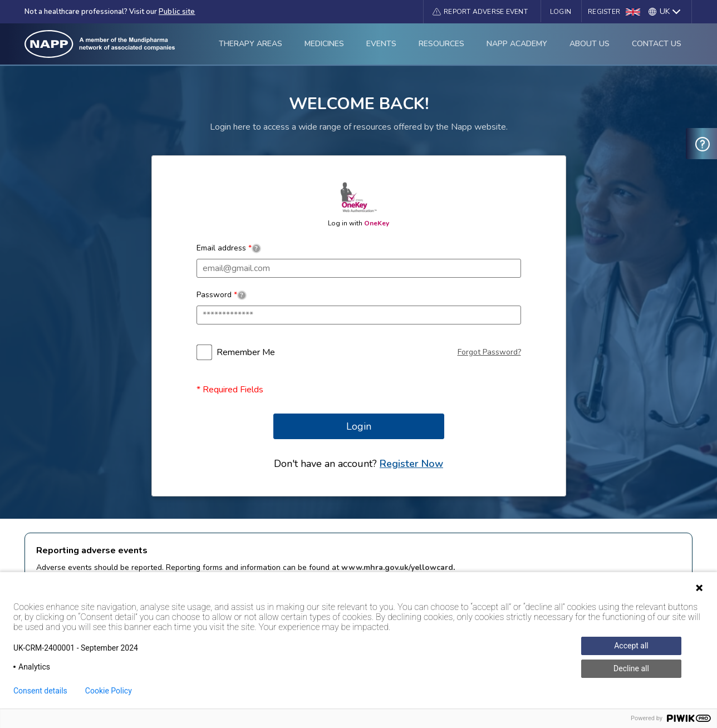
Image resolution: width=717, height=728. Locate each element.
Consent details (40, 691)
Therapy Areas (251, 44)
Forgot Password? (489, 352)
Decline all (631, 668)
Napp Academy (517, 44)
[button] (480, 12)
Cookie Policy (109, 691)
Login (561, 12)
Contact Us (657, 44)
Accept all (631, 646)
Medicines (324, 44)
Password (222, 295)
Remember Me (246, 352)
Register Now (411, 464)
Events (381, 44)
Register (604, 12)
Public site (177, 12)
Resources (441, 44)
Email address (229, 248)
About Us (590, 44)
